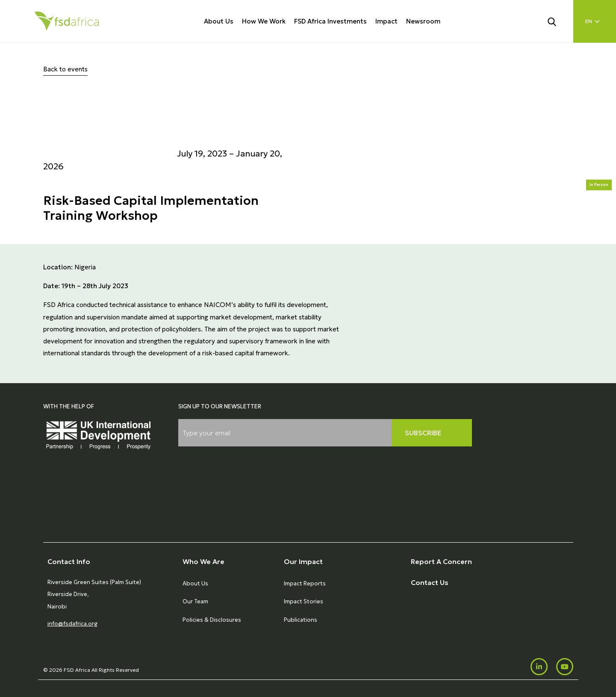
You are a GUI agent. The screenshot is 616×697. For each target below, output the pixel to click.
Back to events (65, 69)
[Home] (67, 21)
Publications (301, 620)
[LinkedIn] (539, 667)
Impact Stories (304, 601)
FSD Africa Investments (330, 21)
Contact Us (430, 582)
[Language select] (595, 21)
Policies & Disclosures (212, 620)
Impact (386, 21)
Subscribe (423, 433)
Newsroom (423, 21)
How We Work (264, 21)
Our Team (195, 601)
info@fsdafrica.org (72, 624)
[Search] (557, 21)
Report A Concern (441, 561)
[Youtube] (565, 667)
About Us (219, 21)
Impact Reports (305, 583)
